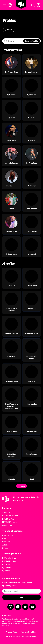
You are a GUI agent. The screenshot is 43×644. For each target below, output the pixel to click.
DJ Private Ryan (9, 558)
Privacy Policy (12, 632)
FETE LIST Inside (9, 522)
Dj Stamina (7, 568)
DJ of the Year (8, 519)
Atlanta (5, 545)
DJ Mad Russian (9, 561)
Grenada (6, 542)
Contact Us (7, 525)
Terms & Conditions (29, 632)
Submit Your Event (10, 516)
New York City (8, 535)
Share (9, 30)
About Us (6, 513)
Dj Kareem (7, 564)
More (21, 486)
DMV (4, 539)
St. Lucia (6, 548)
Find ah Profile (32, 41)
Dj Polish (6, 571)
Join (21, 597)
